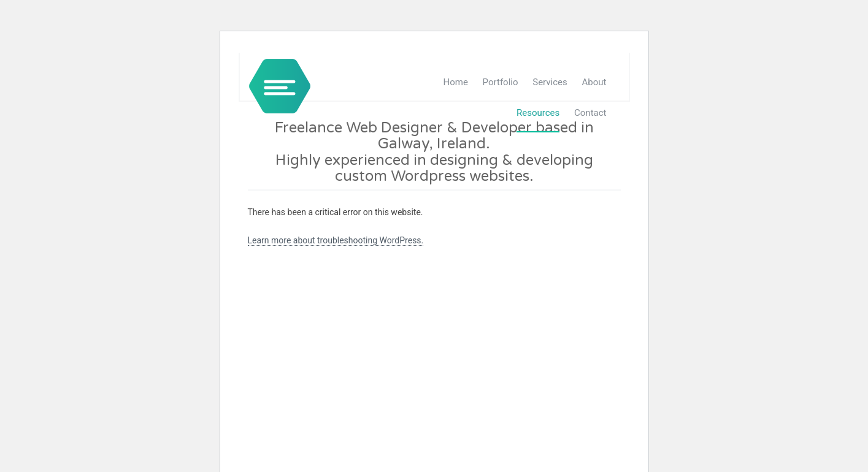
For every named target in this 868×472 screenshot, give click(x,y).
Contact (590, 113)
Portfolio (501, 82)
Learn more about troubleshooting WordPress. (336, 240)
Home (456, 82)
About (594, 82)
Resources (538, 113)
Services (550, 82)
